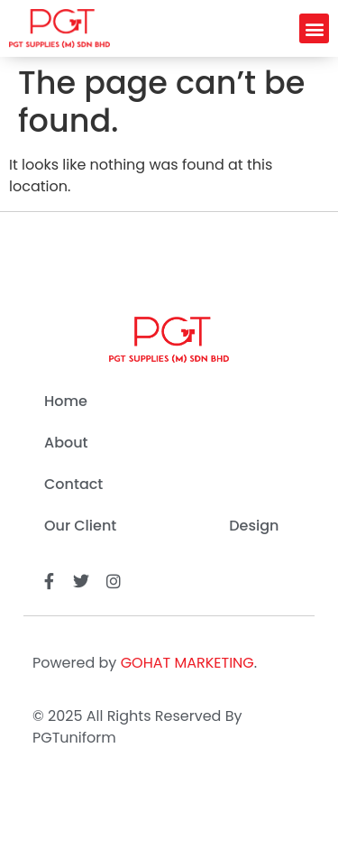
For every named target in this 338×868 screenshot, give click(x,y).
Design (254, 526)
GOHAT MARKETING (187, 663)
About (66, 443)
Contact (73, 484)
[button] (314, 28)
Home (66, 401)
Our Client (80, 526)
